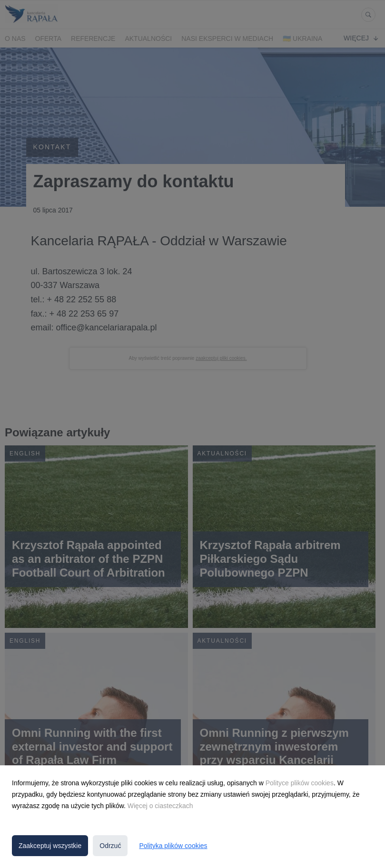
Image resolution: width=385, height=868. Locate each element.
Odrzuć (110, 846)
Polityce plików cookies (300, 783)
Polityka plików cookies (173, 846)
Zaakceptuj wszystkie (50, 846)
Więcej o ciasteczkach (160, 806)
